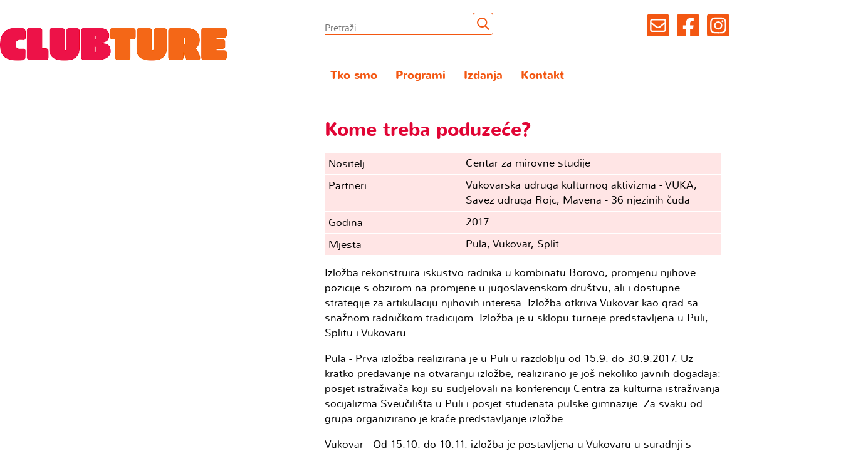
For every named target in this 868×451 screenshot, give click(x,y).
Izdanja (483, 75)
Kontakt (542, 75)
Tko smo (354, 75)
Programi (421, 75)
